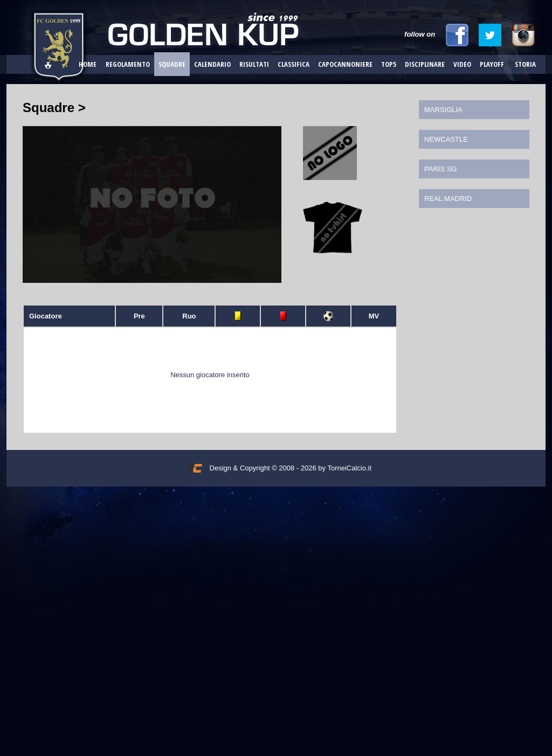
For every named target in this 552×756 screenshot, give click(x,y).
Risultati (254, 64)
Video (462, 64)
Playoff (492, 64)
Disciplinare (425, 64)
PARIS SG (440, 169)
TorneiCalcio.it (349, 468)
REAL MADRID (448, 199)
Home (88, 64)
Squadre (172, 64)
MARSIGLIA (443, 110)
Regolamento (128, 64)
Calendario (212, 64)
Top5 (389, 64)
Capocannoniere (345, 64)
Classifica (294, 64)
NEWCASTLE (446, 139)
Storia (525, 64)
